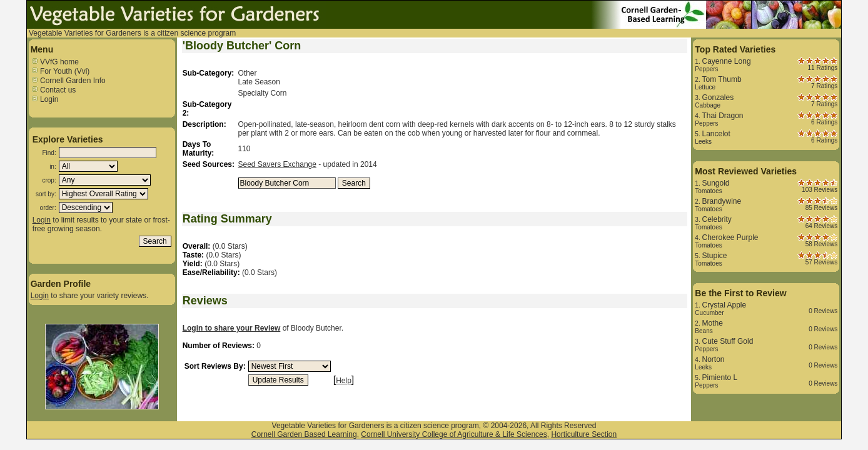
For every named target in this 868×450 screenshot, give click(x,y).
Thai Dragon (722, 116)
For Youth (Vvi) (60, 71)
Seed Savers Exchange (277, 164)
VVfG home (55, 62)
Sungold (715, 183)
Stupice (714, 256)
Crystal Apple (724, 305)
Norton (713, 359)
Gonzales (718, 97)
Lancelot (716, 134)
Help (344, 381)
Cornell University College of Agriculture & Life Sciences (454, 434)
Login (45, 99)
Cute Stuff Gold (727, 341)
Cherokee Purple (730, 237)
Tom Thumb (721, 79)
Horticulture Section (584, 434)
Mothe (712, 323)
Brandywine (721, 201)
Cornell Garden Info (68, 81)
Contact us (53, 90)
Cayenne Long (726, 61)
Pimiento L (719, 377)
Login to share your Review (232, 328)
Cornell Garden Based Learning (304, 434)
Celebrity (716, 219)
